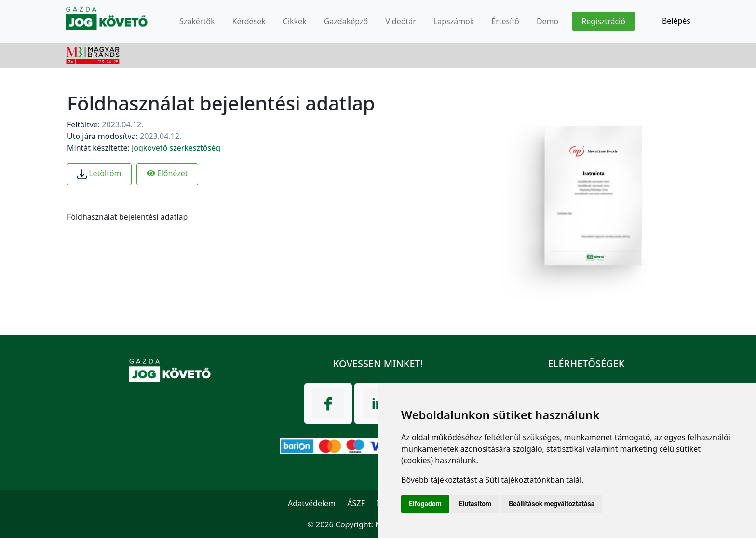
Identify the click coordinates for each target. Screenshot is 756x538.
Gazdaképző (346, 21)
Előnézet (167, 173)
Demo (547, 21)
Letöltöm (99, 173)
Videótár (401, 21)
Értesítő (505, 21)
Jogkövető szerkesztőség (176, 148)
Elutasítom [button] (475, 504)
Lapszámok (454, 21)
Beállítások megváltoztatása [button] (552, 504)
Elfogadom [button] (425, 504)
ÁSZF (356, 503)
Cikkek (295, 21)
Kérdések (249, 21)
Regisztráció (603, 21)
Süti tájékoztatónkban (525, 480)
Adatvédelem (312, 503)
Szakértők (197, 21)
